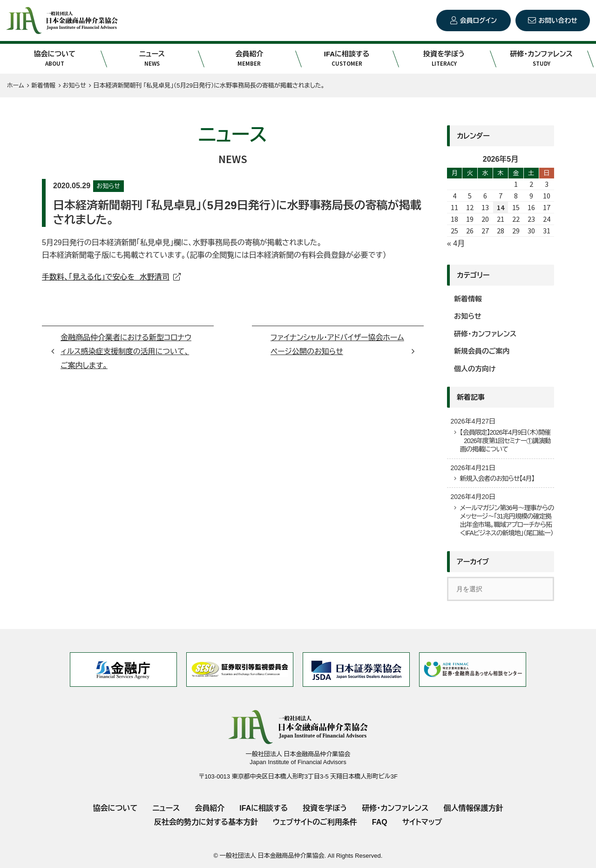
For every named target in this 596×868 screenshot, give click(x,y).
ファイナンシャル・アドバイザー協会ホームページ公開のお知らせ (337, 345)
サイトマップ (422, 822)
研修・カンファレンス (541, 59)
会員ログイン (478, 21)
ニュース (152, 59)
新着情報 (468, 299)
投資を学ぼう (444, 59)
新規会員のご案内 (482, 351)
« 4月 (456, 243)
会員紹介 (249, 59)
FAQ (380, 822)
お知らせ (108, 186)
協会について (55, 59)
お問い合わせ (558, 21)
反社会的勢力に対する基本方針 (206, 822)
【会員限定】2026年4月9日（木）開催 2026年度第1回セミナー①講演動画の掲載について (505, 441)
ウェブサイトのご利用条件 (315, 822)
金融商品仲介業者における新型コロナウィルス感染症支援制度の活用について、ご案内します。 (126, 352)
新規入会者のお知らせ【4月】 (497, 478)
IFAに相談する (347, 59)
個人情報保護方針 (473, 808)
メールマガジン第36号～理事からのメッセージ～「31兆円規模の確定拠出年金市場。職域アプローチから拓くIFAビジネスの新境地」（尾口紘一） (507, 521)
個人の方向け (475, 369)
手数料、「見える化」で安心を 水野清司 (106, 277)
